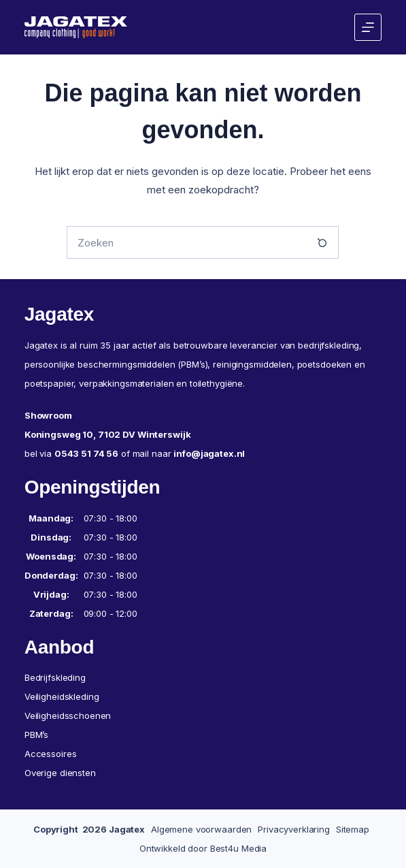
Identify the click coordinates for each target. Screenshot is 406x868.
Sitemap (353, 829)
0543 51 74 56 (86, 453)
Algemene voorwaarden (201, 829)
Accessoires (51, 754)
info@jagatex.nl (209, 453)
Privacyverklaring (294, 829)
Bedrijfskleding (55, 677)
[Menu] (368, 27)
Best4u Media (238, 848)
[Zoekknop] (322, 242)
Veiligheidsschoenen (68, 716)
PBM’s (36, 735)
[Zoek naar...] (186, 242)
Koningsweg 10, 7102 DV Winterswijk (108, 434)
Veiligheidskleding (62, 696)
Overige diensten (60, 773)
